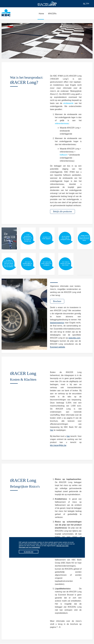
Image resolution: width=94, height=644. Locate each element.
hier (52, 430)
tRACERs (52, 15)
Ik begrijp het (29, 552)
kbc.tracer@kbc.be (58, 445)
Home (41, 15)
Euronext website (58, 347)
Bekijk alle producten (63, 211)
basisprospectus (57, 323)
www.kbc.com (74, 338)
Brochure (57, 301)
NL (84, 3)
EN (88, 3)
